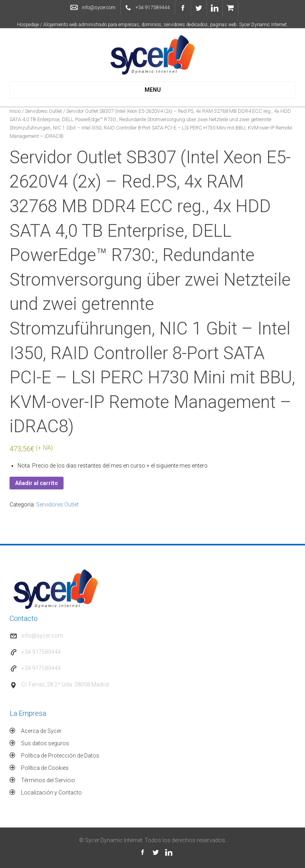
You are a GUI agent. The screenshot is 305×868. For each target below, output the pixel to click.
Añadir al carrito (37, 483)
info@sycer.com (99, 8)
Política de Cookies (45, 768)
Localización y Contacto (51, 793)
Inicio (15, 111)
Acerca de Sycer (41, 731)
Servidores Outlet (43, 111)
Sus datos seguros (45, 743)
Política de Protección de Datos (60, 756)
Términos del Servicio (48, 780)
